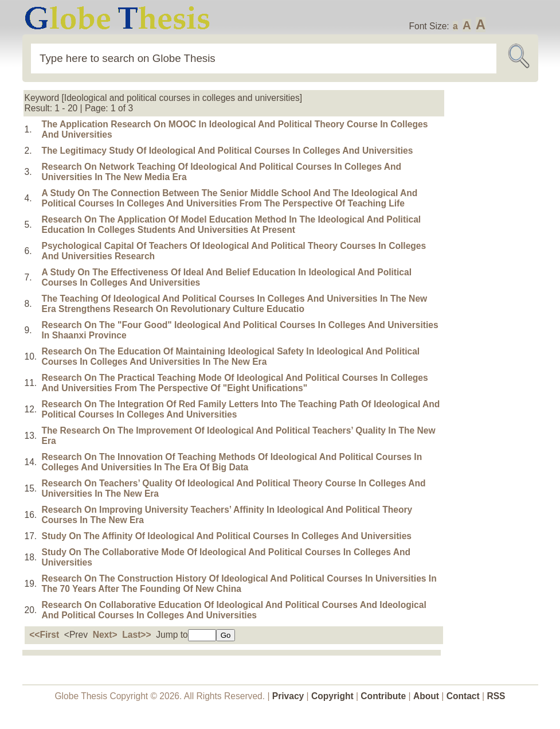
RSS (496, 696)
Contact (464, 696)
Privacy (288, 696)
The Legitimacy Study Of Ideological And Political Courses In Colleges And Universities (228, 151)
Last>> (136, 635)
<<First (44, 635)
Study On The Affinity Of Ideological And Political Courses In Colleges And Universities (227, 536)
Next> (105, 635)
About (426, 696)
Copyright (332, 696)
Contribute (383, 696)
